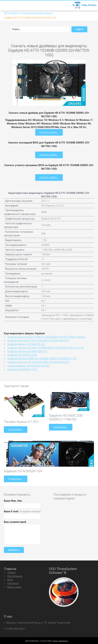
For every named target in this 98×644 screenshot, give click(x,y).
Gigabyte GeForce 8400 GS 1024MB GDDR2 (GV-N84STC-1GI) (42, 358)
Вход (10, 579)
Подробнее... (15, 429)
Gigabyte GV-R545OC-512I (22, 369)
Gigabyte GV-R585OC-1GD (22, 354)
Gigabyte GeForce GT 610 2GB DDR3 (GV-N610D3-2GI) (38, 340)
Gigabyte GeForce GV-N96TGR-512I (27, 351)
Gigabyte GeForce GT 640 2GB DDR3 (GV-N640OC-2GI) (38, 361)
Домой (11, 571)
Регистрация (15, 575)
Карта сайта (14, 586)
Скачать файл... (49, 132)
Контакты (13, 582)
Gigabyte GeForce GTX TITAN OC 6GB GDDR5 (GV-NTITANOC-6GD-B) (46, 336)
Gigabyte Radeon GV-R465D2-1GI (26, 343)
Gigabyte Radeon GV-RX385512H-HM (28, 365)
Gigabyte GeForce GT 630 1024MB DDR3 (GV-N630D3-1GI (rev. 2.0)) (46, 347)
